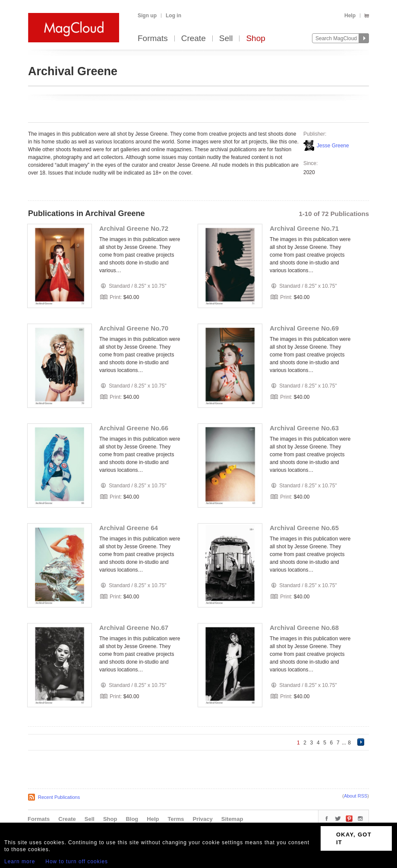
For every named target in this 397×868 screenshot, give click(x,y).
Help (350, 16)
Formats (153, 39)
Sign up (147, 16)
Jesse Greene (333, 146)
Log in (173, 16)
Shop (255, 39)
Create (194, 39)
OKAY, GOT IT (354, 838)
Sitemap (232, 819)
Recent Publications (59, 797)
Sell (226, 39)
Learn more (20, 862)
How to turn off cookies (77, 862)
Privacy (203, 819)
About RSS (356, 796)
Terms (176, 819)
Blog (132, 819)
